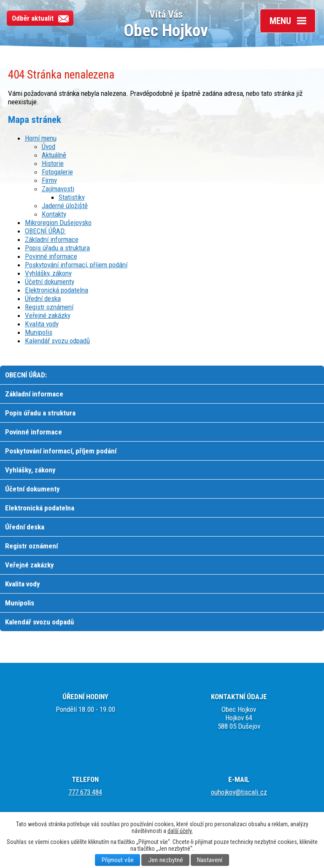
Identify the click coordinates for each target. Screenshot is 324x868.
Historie (53, 163)
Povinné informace (51, 256)
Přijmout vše (118, 860)
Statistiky (72, 197)
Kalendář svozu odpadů (57, 341)
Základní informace (52, 239)
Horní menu (41, 138)
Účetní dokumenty (50, 282)
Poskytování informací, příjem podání (76, 265)
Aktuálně (54, 155)
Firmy (49, 180)
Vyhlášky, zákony (48, 273)
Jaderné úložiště (65, 206)
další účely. (180, 831)
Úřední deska (43, 298)
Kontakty (54, 214)
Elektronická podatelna (57, 290)
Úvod (49, 146)
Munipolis (39, 332)
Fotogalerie (57, 172)
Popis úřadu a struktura (57, 248)
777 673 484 (85, 792)
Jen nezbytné (166, 860)
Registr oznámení (49, 307)
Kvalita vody (42, 324)
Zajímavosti (58, 189)
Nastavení (210, 860)
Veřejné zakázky (48, 315)
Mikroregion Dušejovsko (58, 222)
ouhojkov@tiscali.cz (239, 792)
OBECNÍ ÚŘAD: (45, 231)
